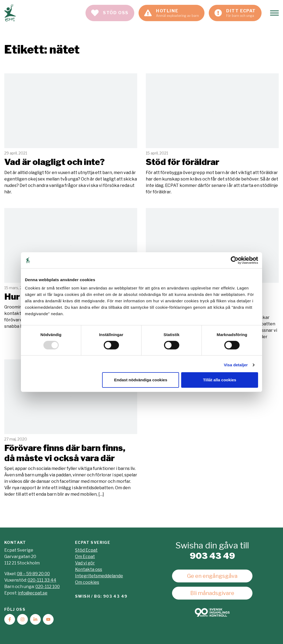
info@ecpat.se (33, 593)
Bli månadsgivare (212, 593)
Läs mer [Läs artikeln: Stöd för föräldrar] (212, 134)
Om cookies (87, 582)
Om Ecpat (85, 557)
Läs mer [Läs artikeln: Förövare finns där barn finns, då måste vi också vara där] (71, 429)
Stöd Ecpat (86, 550)
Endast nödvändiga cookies (141, 380)
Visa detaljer (236, 365)
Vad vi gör (85, 563)
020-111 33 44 (42, 580)
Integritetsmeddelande (99, 576)
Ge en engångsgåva (212, 576)
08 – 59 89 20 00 (33, 574)
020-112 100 (48, 587)
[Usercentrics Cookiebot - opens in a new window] (235, 260)
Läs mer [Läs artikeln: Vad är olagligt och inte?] (71, 134)
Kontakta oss (89, 569)
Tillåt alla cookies (219, 380)
